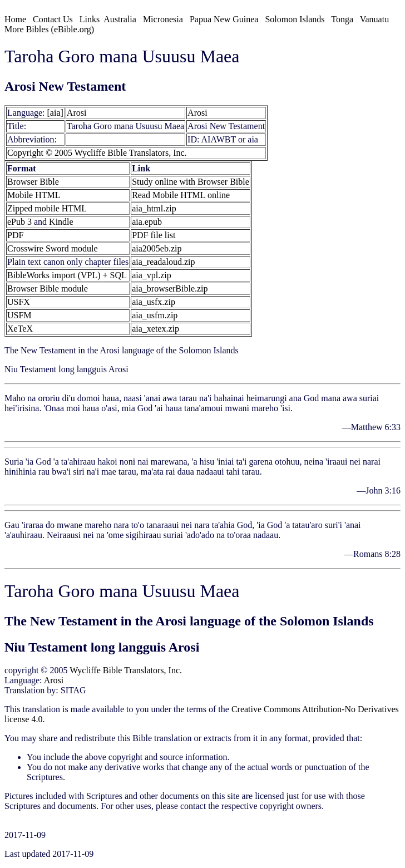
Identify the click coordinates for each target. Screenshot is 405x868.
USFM (19, 315)
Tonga (342, 19)
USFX (19, 302)
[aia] (55, 113)
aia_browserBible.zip (170, 288)
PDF (15, 235)
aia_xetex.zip (155, 329)
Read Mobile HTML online (181, 195)
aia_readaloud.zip (163, 262)
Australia (120, 19)
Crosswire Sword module (53, 248)
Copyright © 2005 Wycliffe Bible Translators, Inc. (97, 153)
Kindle (61, 222)
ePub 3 (19, 222)
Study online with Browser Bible (191, 182)
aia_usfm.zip (155, 315)
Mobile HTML (34, 195)
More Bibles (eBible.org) (49, 29)
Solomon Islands (295, 19)
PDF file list (154, 235)
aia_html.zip (154, 208)
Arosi (77, 113)
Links (90, 19)
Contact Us (53, 19)
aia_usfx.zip (154, 302)
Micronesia (163, 19)
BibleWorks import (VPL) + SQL (67, 275)
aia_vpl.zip (152, 275)
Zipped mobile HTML (47, 208)
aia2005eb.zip (157, 248)
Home (15, 19)
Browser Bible (33, 182)
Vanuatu (374, 19)
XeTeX (20, 329)
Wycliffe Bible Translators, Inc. (126, 670)
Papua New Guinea (224, 19)
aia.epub (147, 222)
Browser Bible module (48, 288)
